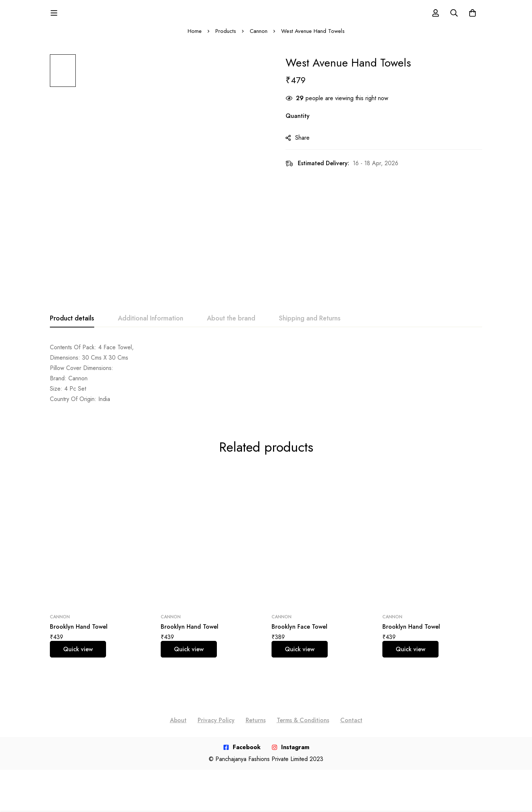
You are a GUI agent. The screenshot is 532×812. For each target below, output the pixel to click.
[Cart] (473, 16)
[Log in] (436, 16)
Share (303, 145)
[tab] (72, 325)
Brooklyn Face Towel (299, 633)
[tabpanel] (266, 380)
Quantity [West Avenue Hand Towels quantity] (298, 123)
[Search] (454, 16)
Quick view (78, 656)
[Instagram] (290, 754)
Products (226, 38)
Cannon (259, 38)
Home (195, 38)
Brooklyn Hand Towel (79, 633)
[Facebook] (242, 754)
